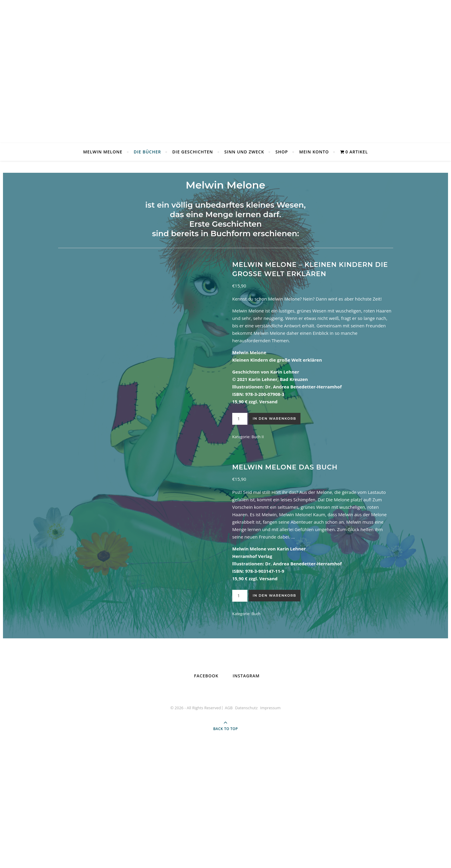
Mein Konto (314, 152)
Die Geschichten (193, 152)
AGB (229, 828)
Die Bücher (147, 152)
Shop (282, 152)
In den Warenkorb (275, 419)
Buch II (258, 437)
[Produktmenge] (240, 419)
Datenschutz (247, 828)
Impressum (271, 828)
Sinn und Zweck (244, 152)
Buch (256, 668)
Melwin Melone (103, 152)
